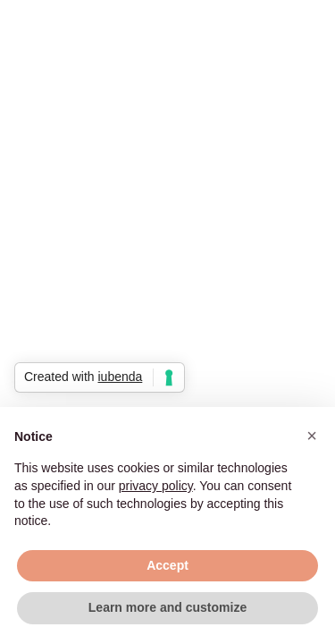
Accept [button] (167, 565)
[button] (312, 436)
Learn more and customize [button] (167, 607)
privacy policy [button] (156, 486)
